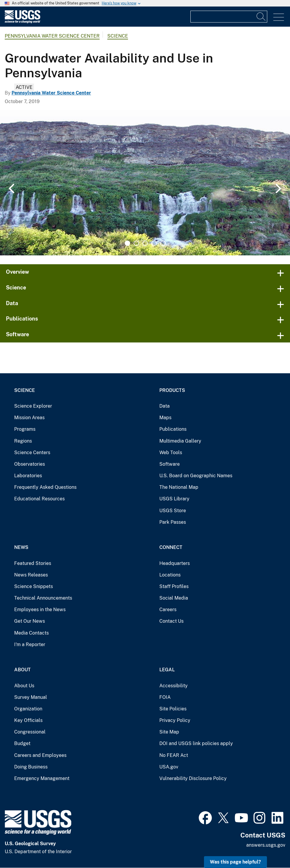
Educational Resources (39, 499)
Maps (165, 418)
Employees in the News (40, 610)
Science (118, 36)
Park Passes (173, 522)
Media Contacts (31, 633)
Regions (23, 441)
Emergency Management (42, 778)
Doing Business (31, 767)
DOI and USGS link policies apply (196, 743)
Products (172, 390)
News (21, 547)
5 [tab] (163, 243)
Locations (170, 575)
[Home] (22, 22)
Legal (167, 670)
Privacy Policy (175, 720)
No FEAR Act (174, 755)
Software (17, 334)
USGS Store (173, 511)
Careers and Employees (40, 755)
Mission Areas (29, 418)
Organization (28, 709)
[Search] (261, 17)
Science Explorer (33, 406)
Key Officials (28, 720)
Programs (25, 429)
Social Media (174, 598)
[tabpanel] (145, 183)
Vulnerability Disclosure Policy (193, 778)
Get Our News (30, 621)
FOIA (165, 697)
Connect (171, 547)
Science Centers (32, 453)
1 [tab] (127, 243)
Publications (22, 319)
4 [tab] (154, 243)
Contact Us (171, 621)
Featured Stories (33, 563)
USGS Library (174, 499)
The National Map (179, 487)
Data (12, 303)
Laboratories (28, 476)
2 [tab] (136, 243)
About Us (24, 686)
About (22, 670)
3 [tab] (145, 243)
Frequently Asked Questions (45, 487)
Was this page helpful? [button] (235, 862)
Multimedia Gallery (180, 441)
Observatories (30, 464)
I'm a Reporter (30, 644)
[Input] (229, 17)
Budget (22, 743)
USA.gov (169, 767)
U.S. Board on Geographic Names (196, 476)
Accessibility (174, 686)
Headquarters (175, 563)
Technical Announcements (43, 598)
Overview (17, 272)
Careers (168, 610)
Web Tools (171, 453)
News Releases (31, 575)
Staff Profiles (174, 586)
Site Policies (173, 709)
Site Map (169, 732)
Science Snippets (34, 586)
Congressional (30, 732)
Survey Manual (31, 697)
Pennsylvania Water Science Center (52, 36)
